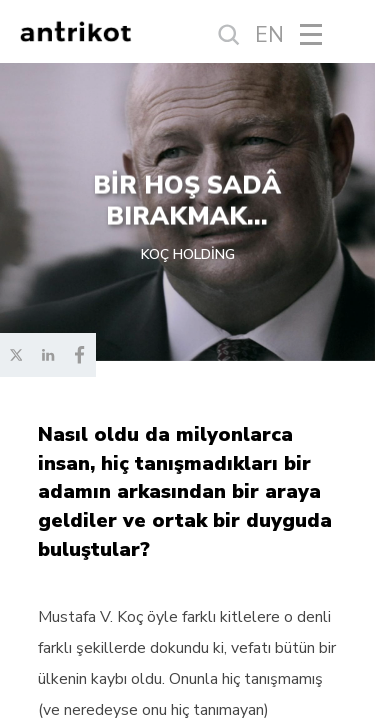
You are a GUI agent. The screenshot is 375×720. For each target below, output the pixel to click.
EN (269, 35)
